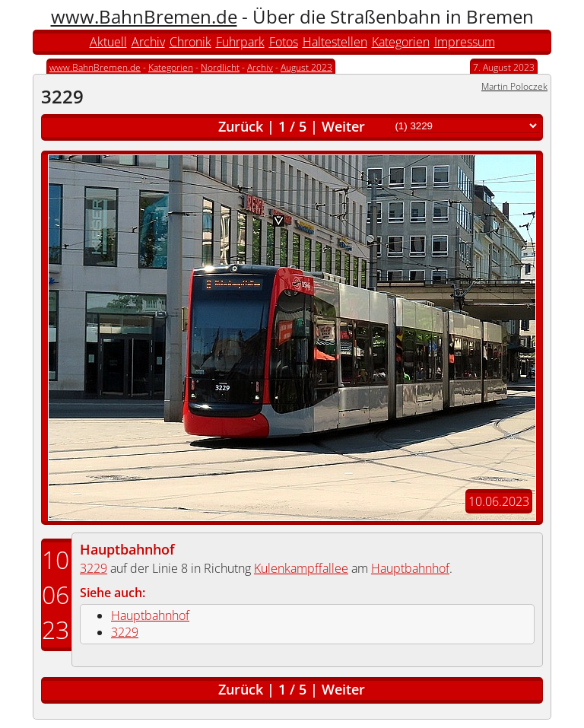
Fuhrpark (240, 42)
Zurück (241, 126)
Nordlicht (220, 67)
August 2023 (306, 67)
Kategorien (401, 42)
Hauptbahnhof (127, 549)
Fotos (284, 42)
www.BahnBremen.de (144, 16)
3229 (94, 568)
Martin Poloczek (514, 86)
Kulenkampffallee (301, 568)
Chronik (190, 42)
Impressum (465, 42)
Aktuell (108, 42)
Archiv (148, 42)
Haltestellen (335, 42)
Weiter (343, 126)
